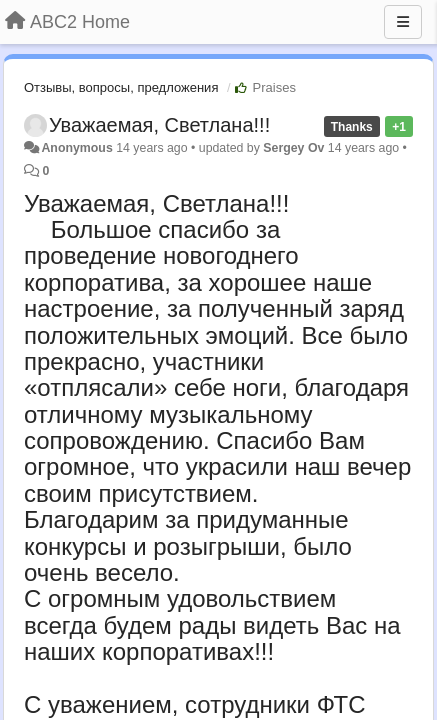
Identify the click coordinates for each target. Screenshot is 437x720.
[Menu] (403, 22)
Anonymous (76, 148)
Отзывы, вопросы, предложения (121, 87)
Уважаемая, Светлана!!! (159, 125)
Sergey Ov (293, 148)
